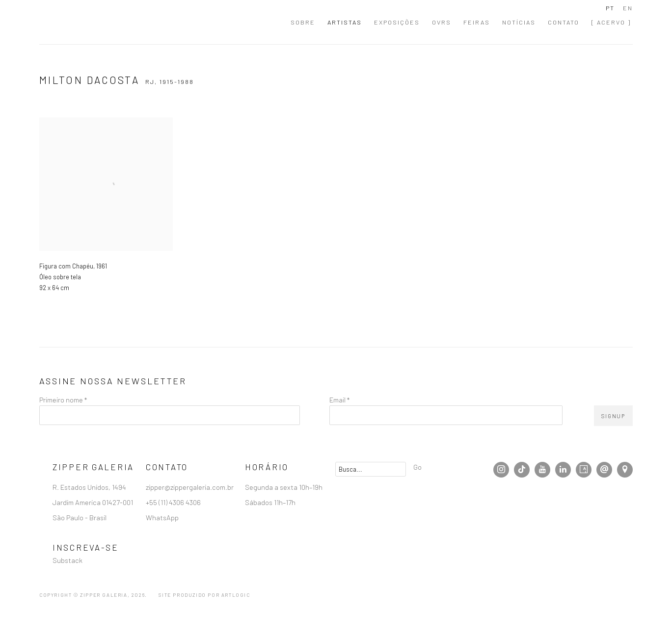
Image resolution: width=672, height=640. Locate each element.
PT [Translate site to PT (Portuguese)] (610, 8)
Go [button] (417, 467)
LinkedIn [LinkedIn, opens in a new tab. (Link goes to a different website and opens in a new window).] (563, 470)
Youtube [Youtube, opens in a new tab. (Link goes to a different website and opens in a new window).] (542, 470)
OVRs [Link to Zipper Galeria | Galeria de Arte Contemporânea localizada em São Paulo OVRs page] (442, 22)
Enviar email (604, 470)
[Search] (371, 469)
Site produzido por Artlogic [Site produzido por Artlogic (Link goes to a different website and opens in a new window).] (204, 595)
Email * (339, 400)
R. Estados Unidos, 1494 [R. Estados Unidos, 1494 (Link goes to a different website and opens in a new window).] (90, 487)
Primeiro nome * (63, 400)
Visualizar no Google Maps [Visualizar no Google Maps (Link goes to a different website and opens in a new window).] (625, 470)
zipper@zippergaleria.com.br (190, 487)
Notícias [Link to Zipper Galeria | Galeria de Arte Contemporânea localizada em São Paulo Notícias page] (519, 22)
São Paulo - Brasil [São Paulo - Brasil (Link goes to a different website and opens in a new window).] (80, 517)
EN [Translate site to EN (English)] (628, 8)
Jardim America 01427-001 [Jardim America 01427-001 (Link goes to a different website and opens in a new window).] (94, 502)
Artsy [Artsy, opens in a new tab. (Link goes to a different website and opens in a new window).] (584, 470)
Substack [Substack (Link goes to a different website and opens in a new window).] (67, 560)
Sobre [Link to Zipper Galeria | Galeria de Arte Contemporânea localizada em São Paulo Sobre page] (303, 22)
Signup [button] (613, 416)
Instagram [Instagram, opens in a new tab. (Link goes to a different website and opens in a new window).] (501, 470)
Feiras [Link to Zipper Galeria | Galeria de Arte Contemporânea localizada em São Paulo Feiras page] (477, 22)
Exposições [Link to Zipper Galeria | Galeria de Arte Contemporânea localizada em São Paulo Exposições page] (397, 22)
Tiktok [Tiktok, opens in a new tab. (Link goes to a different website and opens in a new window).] (522, 470)
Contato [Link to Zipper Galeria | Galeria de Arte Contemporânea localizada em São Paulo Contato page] (564, 22)
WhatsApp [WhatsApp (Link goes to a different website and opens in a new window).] (162, 517)
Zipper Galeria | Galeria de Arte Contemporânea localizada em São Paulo (93, 22)
